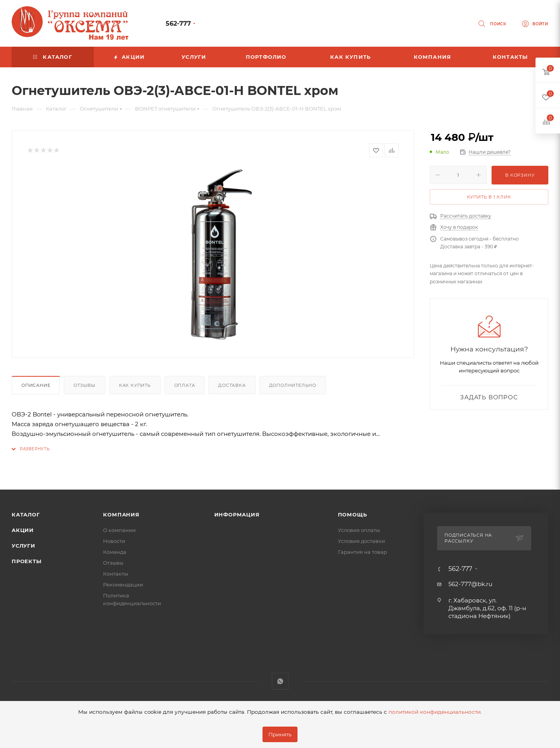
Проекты (27, 561)
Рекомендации (123, 585)
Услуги (24, 546)
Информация (237, 514)
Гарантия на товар (362, 552)
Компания (121, 514)
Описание (36, 385)
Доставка (232, 385)
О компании (119, 530)
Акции (23, 530)
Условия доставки (361, 541)
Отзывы (85, 385)
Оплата (185, 385)
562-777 (178, 24)
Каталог (26, 514)
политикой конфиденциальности (435, 712)
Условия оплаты (359, 530)
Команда (115, 552)
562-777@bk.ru (470, 584)
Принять (280, 734)
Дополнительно (293, 385)
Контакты (115, 574)
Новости (114, 541)
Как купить (135, 385)
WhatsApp (280, 681)
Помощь (353, 514)
